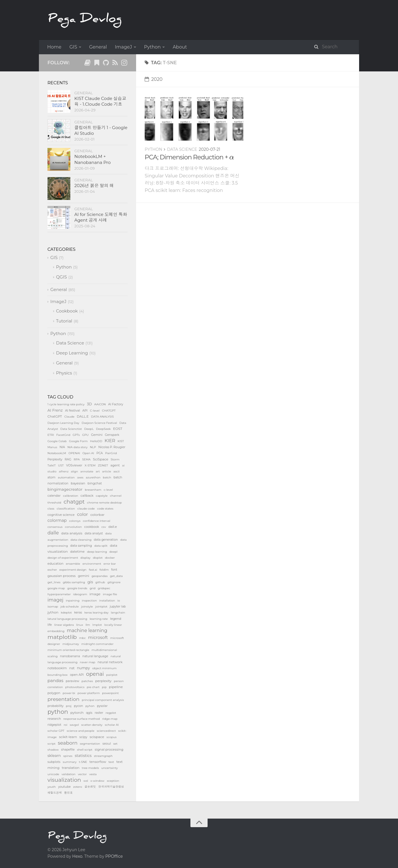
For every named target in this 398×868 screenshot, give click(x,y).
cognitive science (61, 515)
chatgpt (74, 502)
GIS (73, 47)
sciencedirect (106, 731)
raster (99, 713)
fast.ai (93, 570)
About (180, 47)
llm (88, 625)
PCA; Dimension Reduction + (189, 157)
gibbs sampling (74, 582)
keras (78, 613)
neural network (110, 662)
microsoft (98, 638)
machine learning (87, 631)
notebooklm (57, 668)
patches (87, 681)
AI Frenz (55, 410)
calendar (54, 496)
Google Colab (57, 441)
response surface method (81, 719)
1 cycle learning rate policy (66, 404)
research (54, 719)
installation (107, 601)
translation (71, 768)
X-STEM (90, 465)
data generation (106, 540)
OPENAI (74, 453)
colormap (57, 520)
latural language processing (67, 619)
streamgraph (103, 756)
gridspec (104, 588)
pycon (78, 706)
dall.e (113, 527)
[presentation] (232, 158)
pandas (55, 680)
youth (52, 787)
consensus (55, 527)
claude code (86, 509)
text (111, 762)
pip (104, 687)
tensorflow (98, 762)
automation (66, 477)
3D (89, 404)
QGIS (61, 277)
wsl (86, 781)
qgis (89, 713)
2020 (154, 79)
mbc (82, 638)
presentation (63, 699)
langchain (118, 613)
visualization (64, 780)
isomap (53, 607)
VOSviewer (74, 465)
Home (54, 47)
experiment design (73, 570)
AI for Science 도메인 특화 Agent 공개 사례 (101, 217)
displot (98, 558)
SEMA (86, 459)
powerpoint (110, 693)
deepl (113, 552)
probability (55, 706)
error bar (110, 564)
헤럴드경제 (55, 793)
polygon (54, 693)
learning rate (99, 619)
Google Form (78, 441)
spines (68, 756)
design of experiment (63, 558)
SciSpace (101, 459)
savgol (74, 725)
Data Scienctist (71, 429)
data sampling (81, 546)
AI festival (72, 410)
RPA (77, 459)
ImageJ (124, 47)
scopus (112, 737)
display (85, 558)
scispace (97, 737)
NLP (93, 447)
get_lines (54, 582)
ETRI (51, 435)
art (98, 471)
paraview (72, 681)
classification (66, 509)
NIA (62, 447)
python (58, 712)
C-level (95, 411)
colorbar (97, 515)
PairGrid (111, 453)
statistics (83, 755)
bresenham (93, 490)
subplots (54, 762)
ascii (117, 471)
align (74, 471)
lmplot (97, 625)
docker (110, 558)
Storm (115, 459)
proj (69, 706)
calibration (70, 496)
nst (72, 668)
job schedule (69, 607)
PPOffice (114, 856)
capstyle (102, 496)
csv (104, 527)
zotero (78, 787)
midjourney (71, 644)
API (85, 411)
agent (115, 465)
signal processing (109, 749)
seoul (107, 743)
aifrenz (64, 471)
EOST (118, 429)
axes (80, 477)
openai (95, 674)
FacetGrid (63, 435)
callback (87, 496)
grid (93, 588)
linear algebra (64, 625)
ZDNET (103, 465)
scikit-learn (68, 737)
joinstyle (87, 607)
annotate (87, 471)
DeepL (89, 429)
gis (90, 582)
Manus (52, 447)
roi (66, 725)
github (100, 582)
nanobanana (70, 656)
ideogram (80, 594)
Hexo (77, 856)
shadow (53, 750)
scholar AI (112, 725)
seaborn (68, 743)
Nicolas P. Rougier (112, 447)
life (50, 625)
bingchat (95, 483)
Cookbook (67, 311)
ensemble (73, 564)
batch (107, 477)
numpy (83, 668)
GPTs (76, 435)
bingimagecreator (65, 489)
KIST (121, 441)
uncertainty (110, 768)
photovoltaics (75, 687)
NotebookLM (57, 453)
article (107, 471)
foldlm (104, 570)
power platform (89, 693)
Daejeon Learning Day (63, 423)
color (82, 514)
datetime (77, 552)
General (98, 47)
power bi (69, 693)
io (119, 601)
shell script (85, 750)
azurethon (93, 477)
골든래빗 (90, 787)
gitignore (114, 582)
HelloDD (96, 441)
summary (70, 762)
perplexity (103, 681)
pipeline (116, 687)
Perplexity (55, 459)
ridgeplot (54, 725)
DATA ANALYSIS (103, 417)
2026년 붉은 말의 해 (94, 186)
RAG (68, 459)
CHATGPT (109, 411)
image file (110, 594)
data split (101, 546)
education (55, 564)
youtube (64, 787)
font (114, 570)
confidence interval (97, 521)
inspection (89, 601)
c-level (108, 490)
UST (61, 465)
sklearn (54, 755)
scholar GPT (56, 731)
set (115, 744)
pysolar (102, 706)
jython (53, 612)
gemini (84, 576)
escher (52, 570)
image (95, 594)
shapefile (68, 750)
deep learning (97, 552)
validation (68, 774)
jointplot (101, 607)
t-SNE (83, 762)
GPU (85, 435)
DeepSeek (103, 429)
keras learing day (96, 613)
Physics (64, 373)
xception (113, 781)
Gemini (97, 435)
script (51, 744)
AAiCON (100, 404)
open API (77, 675)
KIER (110, 441)
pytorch (77, 712)
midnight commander (97, 644)
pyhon (90, 706)
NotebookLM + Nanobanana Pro (92, 159)
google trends (77, 588)
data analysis (72, 533)
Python (152, 47)
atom (51, 477)
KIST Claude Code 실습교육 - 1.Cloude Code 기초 (100, 101)
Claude (69, 417)
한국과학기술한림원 (111, 787)
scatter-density (92, 725)
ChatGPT (55, 416)
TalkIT (52, 465)
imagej (55, 600)
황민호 (68, 793)
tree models (90, 768)
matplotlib (62, 637)
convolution (73, 527)
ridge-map (110, 719)
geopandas (100, 576)
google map (56, 588)
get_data (116, 576)
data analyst (94, 533)
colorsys (75, 521)
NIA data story (77, 447)
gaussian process (61, 576)
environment (92, 564)
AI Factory (116, 404)
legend (116, 619)
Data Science (182, 149)
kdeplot (66, 613)
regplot (111, 713)
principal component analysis (103, 700)
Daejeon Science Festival (99, 423)
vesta (93, 774)
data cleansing (81, 540)
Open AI (88, 453)
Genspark (112, 435)
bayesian (78, 483)
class (51, 509)
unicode (53, 774)
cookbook (92, 527)
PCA (100, 453)
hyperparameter (59, 594)
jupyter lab (118, 607)
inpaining (73, 601)
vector (82, 774)
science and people (80, 731)
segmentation (90, 744)
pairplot (112, 675)
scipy (83, 737)
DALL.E (83, 416)
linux (79, 625)
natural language (95, 656)
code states (105, 509)
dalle (53, 533)
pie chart (93, 687)
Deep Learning (72, 353)
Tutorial (64, 321)
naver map (87, 662)
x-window (97, 781)
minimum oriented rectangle (68, 650)
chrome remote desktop (104, 503)
